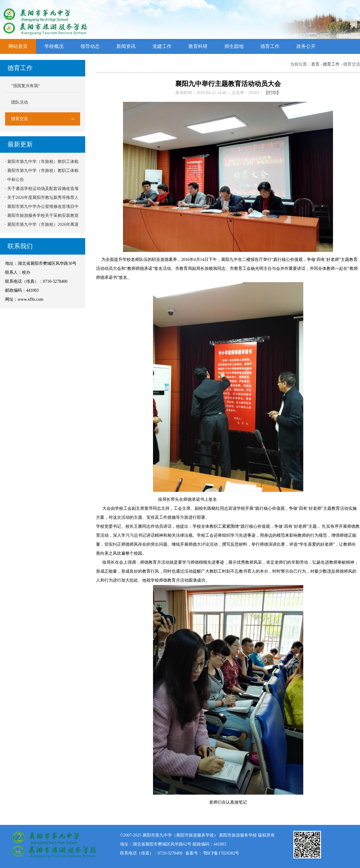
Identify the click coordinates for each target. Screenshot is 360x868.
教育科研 (198, 46)
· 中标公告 (15, 180)
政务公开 (306, 46)
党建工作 (162, 46)
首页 (315, 64)
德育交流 (19, 119)
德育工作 (270, 46)
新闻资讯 (126, 46)
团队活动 (19, 102)
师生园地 (234, 46)
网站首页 (18, 46)
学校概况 (54, 46)
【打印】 (272, 93)
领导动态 (90, 46)
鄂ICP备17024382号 (221, 853)
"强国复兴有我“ (25, 86)
